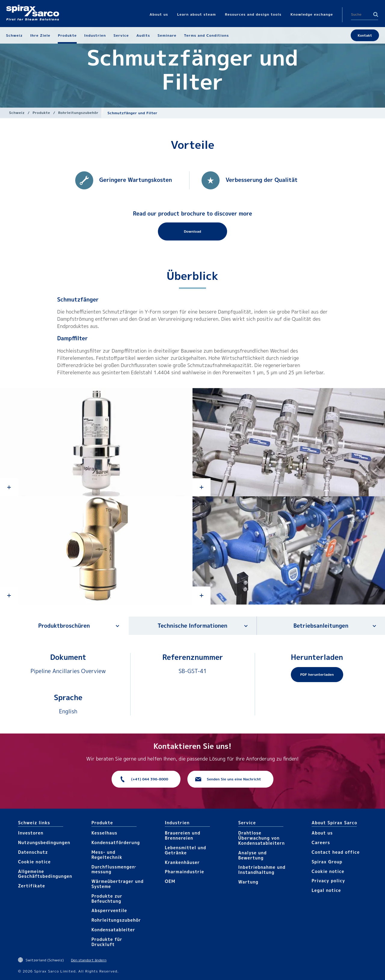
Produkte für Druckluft (107, 942)
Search (376, 14)
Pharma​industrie (185, 872)
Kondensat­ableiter (113, 930)
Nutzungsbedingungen (44, 842)
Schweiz (17, 113)
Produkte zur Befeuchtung (107, 899)
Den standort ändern (89, 960)
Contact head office (336, 852)
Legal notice (326, 890)
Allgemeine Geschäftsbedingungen (45, 874)
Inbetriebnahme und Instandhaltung (262, 870)
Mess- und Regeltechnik (107, 855)
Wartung (248, 882)
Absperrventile (109, 910)
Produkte (41, 113)
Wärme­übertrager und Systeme (117, 884)
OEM (170, 881)
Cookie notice (34, 862)
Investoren (31, 833)
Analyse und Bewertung (253, 855)
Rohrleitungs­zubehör (78, 113)
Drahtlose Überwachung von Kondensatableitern (262, 838)
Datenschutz (33, 852)
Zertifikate (32, 886)
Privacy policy (328, 881)
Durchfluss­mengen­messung (114, 869)
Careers (321, 842)
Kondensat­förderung (116, 842)
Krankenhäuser (182, 862)
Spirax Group (327, 862)
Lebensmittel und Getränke (186, 850)
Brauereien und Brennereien (183, 835)
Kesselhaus (104, 833)
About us (322, 833)
